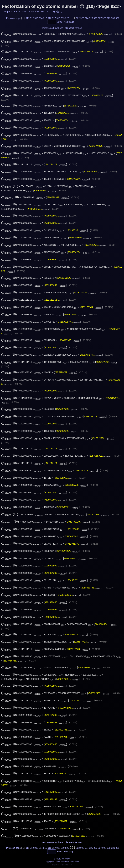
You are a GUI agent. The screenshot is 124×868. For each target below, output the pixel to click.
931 (117, 18)
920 (67, 18)
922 (78, 18)
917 (54, 18)
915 (45, 18)
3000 (59, 22)
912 (32, 18)
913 (36, 18)
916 (49, 18)
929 (109, 18)
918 (58, 18)
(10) (9, 34)
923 (82, 18)
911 (28, 18)
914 (41, 18)
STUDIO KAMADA (38, 12)
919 (63, 18)
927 (100, 18)
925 (91, 18)
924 (87, 18)
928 (104, 18)
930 (113, 18)
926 (95, 18)
